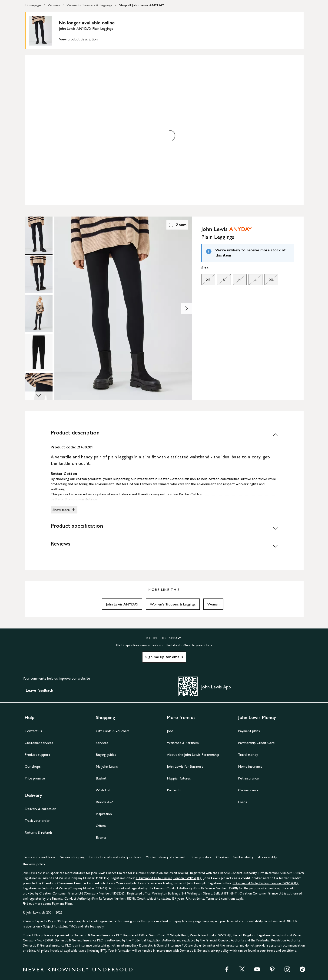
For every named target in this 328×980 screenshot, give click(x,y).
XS (206, 281)
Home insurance (250, 766)
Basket (101, 778)
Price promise (35, 778)
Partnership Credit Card (256, 743)
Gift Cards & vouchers (113, 731)
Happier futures (179, 778)
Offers (101, 826)
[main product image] (44, 31)
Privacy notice (201, 857)
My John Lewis (107, 766)
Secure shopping (72, 857)
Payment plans (249, 731)
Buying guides (106, 755)
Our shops (33, 766)
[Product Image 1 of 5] (39, 235)
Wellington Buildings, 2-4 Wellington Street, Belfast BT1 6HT (195, 893)
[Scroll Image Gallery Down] (39, 396)
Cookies (222, 857)
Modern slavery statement (166, 857)
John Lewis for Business (185, 766)
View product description (78, 39)
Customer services (39, 743)
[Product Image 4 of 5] (39, 352)
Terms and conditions (39, 857)
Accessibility (267, 857)
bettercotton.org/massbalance (74, 499)
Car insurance (248, 790)
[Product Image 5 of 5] (39, 391)
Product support (37, 755)
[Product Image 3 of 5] (39, 313)
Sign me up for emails (164, 657)
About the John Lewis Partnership (193, 755)
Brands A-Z (105, 802)
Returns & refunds (39, 832)
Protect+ (174, 790)
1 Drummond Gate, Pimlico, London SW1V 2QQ (169, 878)
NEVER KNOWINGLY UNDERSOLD (78, 969)
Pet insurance (248, 778)
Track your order (37, 821)
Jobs (170, 731)
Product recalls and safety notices (115, 857)
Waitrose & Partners (183, 743)
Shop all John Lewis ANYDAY (142, 5)
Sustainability (243, 857)
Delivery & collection (40, 809)
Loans (243, 802)
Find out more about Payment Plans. (48, 904)
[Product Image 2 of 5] (39, 274)
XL (269, 281)
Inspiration (104, 814)
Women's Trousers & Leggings (89, 5)
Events (101, 837)
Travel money (248, 755)
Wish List (103, 790)
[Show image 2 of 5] (186, 308)
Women (54, 5)
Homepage (33, 5)
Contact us (33, 731)
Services (102, 743)
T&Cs (73, 926)
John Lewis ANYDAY (122, 604)
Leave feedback (40, 690)
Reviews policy (34, 864)
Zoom (177, 225)
